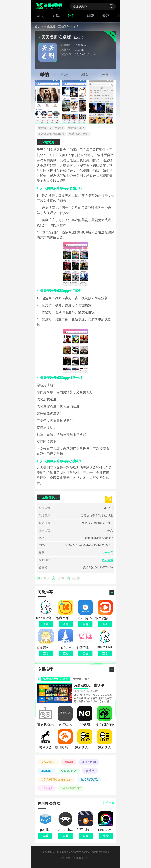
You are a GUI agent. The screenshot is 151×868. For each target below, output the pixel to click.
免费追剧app (76, 128)
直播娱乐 (81, 45)
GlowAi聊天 (48, 762)
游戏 (56, 16)
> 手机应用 (48, 26)
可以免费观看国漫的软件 (56, 779)
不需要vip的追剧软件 (51, 134)
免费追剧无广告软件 (51, 128)
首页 (40, 16)
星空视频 (46, 788)
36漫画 (90, 771)
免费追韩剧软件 (79, 134)
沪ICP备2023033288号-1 (76, 858)
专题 (106, 16)
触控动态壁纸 (89, 779)
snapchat (46, 771)
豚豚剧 (69, 762)
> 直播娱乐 (63, 26)
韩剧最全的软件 (71, 788)
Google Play (69, 771)
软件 (72, 16)
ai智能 (89, 16)
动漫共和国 (89, 762)
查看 (45, 836)
